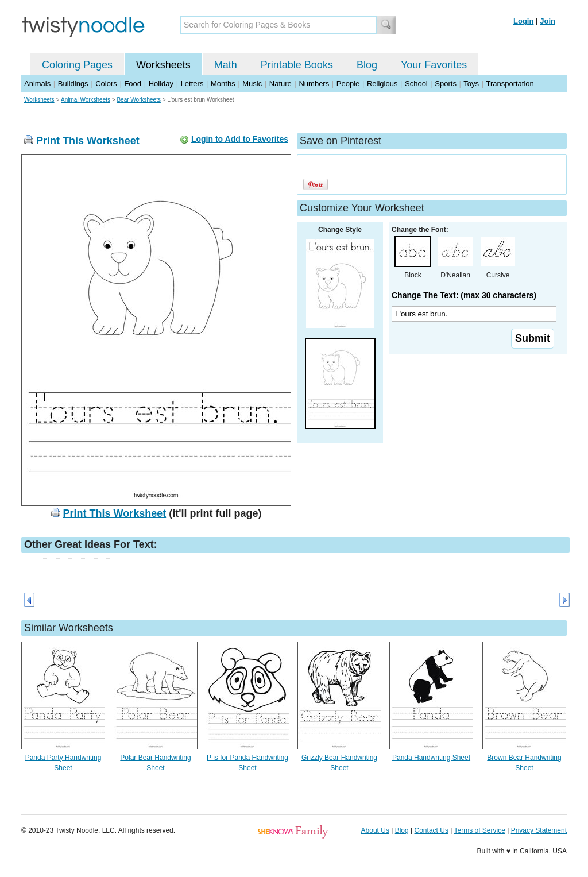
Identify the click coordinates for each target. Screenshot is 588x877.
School (416, 84)
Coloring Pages (77, 65)
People (348, 84)
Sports (446, 84)
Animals (37, 84)
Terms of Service (479, 830)
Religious (382, 84)
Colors (106, 84)
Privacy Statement (539, 830)
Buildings (73, 84)
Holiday (161, 84)
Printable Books (297, 65)
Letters (192, 84)
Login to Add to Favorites (240, 139)
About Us (375, 830)
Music (252, 84)
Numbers (314, 84)
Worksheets (163, 65)
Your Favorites (434, 65)
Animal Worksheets (86, 100)
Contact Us (432, 830)
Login (523, 21)
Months (223, 84)
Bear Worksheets (139, 100)
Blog (367, 65)
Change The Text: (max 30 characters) (464, 295)
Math (226, 65)
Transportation (510, 84)
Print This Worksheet (88, 141)
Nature (281, 84)
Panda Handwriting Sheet (431, 758)
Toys (471, 84)
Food (133, 84)
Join (548, 21)
